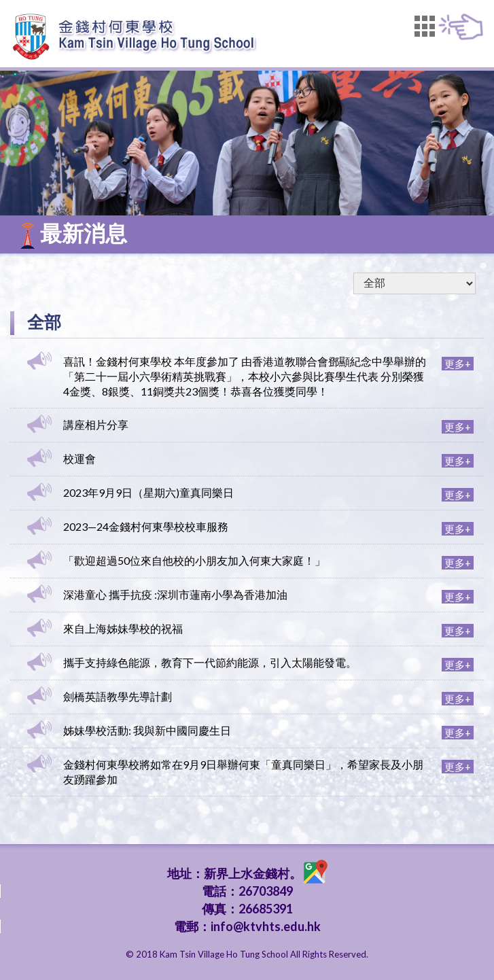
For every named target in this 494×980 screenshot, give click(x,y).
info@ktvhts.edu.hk (266, 926)
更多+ (458, 364)
